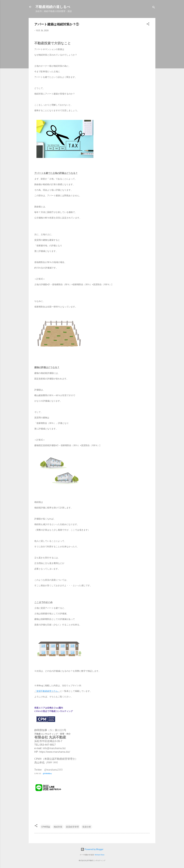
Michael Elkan (100, 855)
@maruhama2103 (53, 770)
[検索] (154, 8)
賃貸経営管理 (72, 827)
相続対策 (58, 827)
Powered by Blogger (92, 849)
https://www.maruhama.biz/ (55, 752)
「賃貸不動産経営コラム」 (47, 691)
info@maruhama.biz (54, 748)
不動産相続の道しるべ (53, 7)
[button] (148, 24)
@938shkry (47, 773)
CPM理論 (46, 827)
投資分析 (87, 827)
